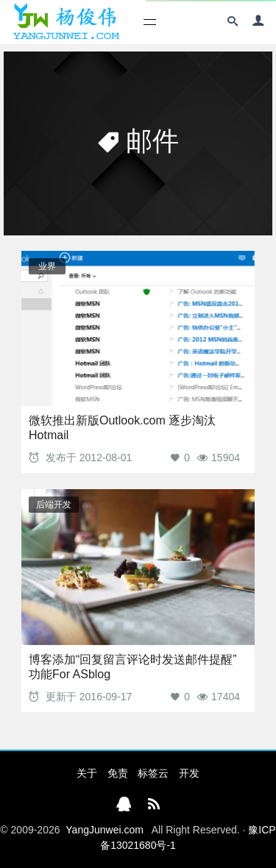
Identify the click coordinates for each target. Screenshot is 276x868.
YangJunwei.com (105, 830)
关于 (87, 773)
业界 (47, 266)
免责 (118, 773)
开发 (189, 773)
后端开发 (54, 505)
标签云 (153, 773)
